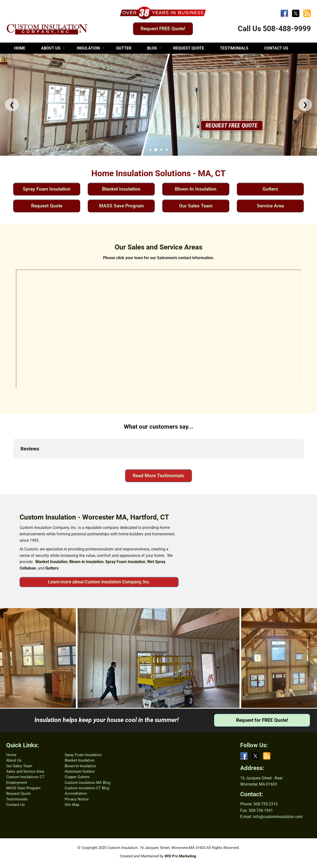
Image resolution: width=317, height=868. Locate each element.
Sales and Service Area (25, 771)
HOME (20, 48)
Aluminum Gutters (80, 771)
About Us (14, 760)
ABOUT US (51, 48)
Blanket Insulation (121, 189)
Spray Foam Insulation (47, 189)
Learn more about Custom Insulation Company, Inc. (99, 582)
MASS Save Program (121, 206)
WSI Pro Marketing (180, 856)
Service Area (270, 206)
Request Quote (47, 206)
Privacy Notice (77, 799)
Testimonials (17, 799)
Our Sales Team (196, 206)
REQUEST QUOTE (189, 48)
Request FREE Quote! (163, 29)
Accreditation (76, 794)
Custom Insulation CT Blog (87, 788)
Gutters (270, 189)
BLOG (152, 48)
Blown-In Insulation (196, 189)
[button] (13, 464)
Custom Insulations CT (25, 777)
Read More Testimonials (158, 476)
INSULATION (88, 48)
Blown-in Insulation (86, 562)
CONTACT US (276, 48)
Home (11, 755)
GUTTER (124, 48)
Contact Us (15, 805)
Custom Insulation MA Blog (87, 783)
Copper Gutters (77, 777)
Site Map (72, 805)
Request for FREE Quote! (262, 720)
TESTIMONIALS (234, 48)
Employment (17, 783)
